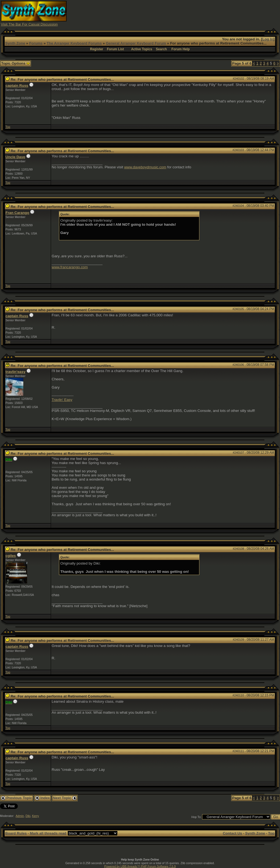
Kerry (36, 816)
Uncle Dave (15, 157)
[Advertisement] (179, 13)
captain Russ (17, 86)
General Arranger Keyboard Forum (136, 43)
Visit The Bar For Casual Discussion (29, 24)
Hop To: (196, 817)
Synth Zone (15, 43)
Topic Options (15, 63)
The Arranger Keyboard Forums (74, 43)
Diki (28, 816)
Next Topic (65, 798)
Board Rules (16, 833)
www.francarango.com (70, 267)
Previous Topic (17, 798)
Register (97, 49)
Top (8, 127)
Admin (20, 816)
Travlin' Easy (62, 400)
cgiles (11, 556)
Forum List (115, 49)
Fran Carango (17, 213)
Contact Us (232, 833)
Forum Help (181, 49)
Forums (36, 43)
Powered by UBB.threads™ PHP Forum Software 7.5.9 (140, 866)
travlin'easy (15, 372)
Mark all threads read (48, 833)
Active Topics (142, 49)
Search (161, 49)
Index (43, 798)
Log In (268, 39)
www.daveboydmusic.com (145, 167)
